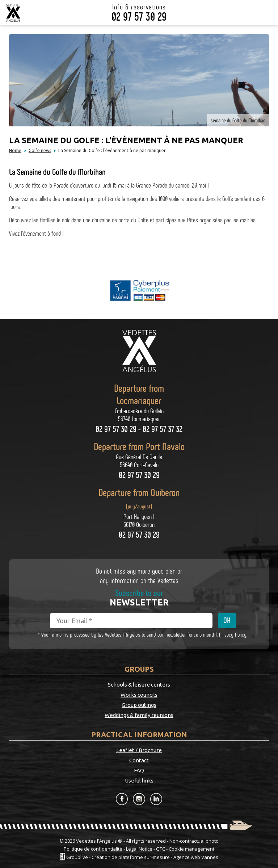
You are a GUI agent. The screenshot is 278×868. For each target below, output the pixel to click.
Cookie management (191, 849)
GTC (161, 849)
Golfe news (40, 150)
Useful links (139, 781)
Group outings (139, 705)
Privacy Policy (233, 635)
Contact (139, 760)
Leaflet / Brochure (139, 750)
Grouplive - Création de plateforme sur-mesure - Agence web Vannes (142, 857)
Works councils (139, 695)
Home (15, 150)
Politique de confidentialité (93, 849)
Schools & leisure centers (139, 685)
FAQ (139, 770)
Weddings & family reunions (139, 715)
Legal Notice (139, 849)
